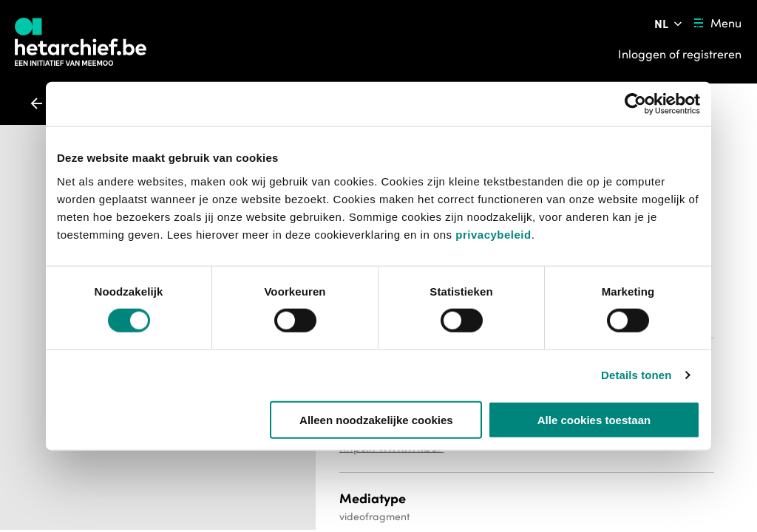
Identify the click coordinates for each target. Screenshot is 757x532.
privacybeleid (493, 234)
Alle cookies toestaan (594, 419)
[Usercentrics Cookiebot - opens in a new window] (635, 104)
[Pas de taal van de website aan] (669, 24)
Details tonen (636, 375)
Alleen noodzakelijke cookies (376, 419)
